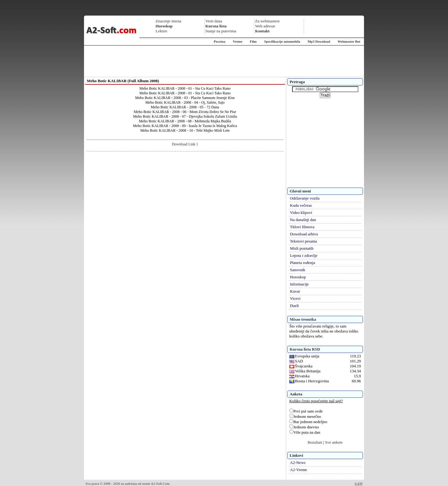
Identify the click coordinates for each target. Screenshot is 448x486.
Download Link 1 (185, 144)
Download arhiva (304, 234)
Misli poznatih (302, 248)
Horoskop (298, 277)
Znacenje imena (168, 21)
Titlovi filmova (302, 227)
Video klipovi (301, 212)
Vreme (238, 41)
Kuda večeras (301, 205)
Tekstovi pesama (303, 241)
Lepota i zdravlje (304, 255)
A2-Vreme (299, 470)
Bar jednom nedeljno (308, 422)
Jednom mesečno (305, 416)
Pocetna (219, 41)
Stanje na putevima (221, 31)
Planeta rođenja (303, 263)
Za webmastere (267, 21)
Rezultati (315, 442)
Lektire (161, 31)
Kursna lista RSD (305, 349)
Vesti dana (214, 21)
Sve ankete (334, 442)
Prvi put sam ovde (306, 411)
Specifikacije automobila (282, 41)
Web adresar (265, 26)
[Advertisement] (224, 61)
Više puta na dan (305, 432)
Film (253, 41)
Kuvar (295, 291)
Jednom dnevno (304, 427)
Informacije (299, 284)
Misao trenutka (303, 319)
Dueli (294, 306)
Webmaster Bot (349, 41)
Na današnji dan (303, 220)
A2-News (298, 462)
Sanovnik (298, 270)
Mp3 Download (319, 41)
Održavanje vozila (305, 198)
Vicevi (295, 298)
